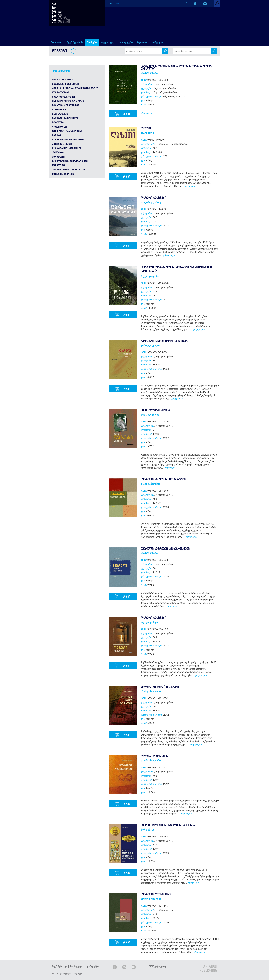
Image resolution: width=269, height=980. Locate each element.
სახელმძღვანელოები (64, 97)
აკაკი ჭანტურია (150, 484)
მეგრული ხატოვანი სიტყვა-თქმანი (165, 549)
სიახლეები (126, 42)
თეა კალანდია (150, 415)
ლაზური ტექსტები (153, 198)
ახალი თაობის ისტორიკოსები (69, 170)
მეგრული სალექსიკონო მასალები (165, 341)
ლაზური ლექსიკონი (155, 756)
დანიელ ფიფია (150, 345)
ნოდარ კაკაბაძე (151, 202)
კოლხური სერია (164, 84)
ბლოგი (142, 42)
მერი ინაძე (147, 830)
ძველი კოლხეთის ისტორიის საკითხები (168, 825)
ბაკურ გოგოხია (150, 276)
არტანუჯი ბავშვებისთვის (66, 105)
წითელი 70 (58, 165)
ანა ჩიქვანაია (149, 73)
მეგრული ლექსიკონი (155, 894)
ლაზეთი (146, 128)
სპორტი (56, 135)
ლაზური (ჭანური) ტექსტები (160, 687)
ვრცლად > (146, 113)
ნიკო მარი (147, 133)
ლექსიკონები (60, 127)
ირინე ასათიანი (151, 691)
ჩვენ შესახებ (75, 42)
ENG (118, 3)
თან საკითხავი (61, 92)
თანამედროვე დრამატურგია (68, 140)
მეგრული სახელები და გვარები (163, 479)
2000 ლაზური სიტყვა (155, 410)
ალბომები (58, 122)
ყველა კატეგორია (62, 80)
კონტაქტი (157, 42)
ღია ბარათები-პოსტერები (67, 148)
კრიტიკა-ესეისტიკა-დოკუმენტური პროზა (75, 88)
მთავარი (57, 42)
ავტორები (108, 42)
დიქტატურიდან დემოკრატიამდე (70, 161)
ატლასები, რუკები (62, 144)
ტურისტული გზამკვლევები (67, 131)
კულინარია (59, 152)
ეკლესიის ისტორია (63, 174)
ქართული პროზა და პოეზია (68, 101)
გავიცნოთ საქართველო (66, 118)
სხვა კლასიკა (60, 114)
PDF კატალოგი (158, 966)
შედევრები (58, 157)
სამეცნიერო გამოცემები (66, 84)
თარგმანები (59, 110)
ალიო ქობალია (151, 899)
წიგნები (92, 42)
